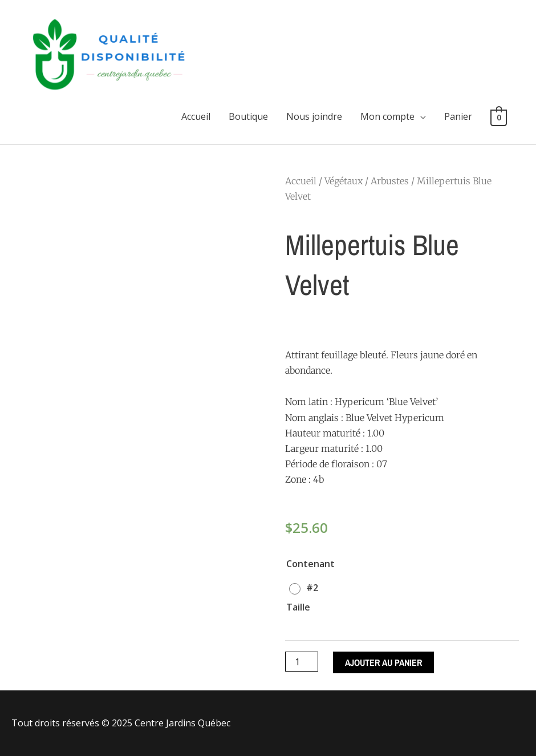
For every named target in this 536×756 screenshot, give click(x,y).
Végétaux (344, 181)
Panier (458, 116)
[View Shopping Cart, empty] (499, 117)
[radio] (306, 588)
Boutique (248, 116)
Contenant (310, 564)
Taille (298, 607)
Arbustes (390, 181)
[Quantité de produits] (302, 662)
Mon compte (387, 116)
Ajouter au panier (383, 662)
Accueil (196, 116)
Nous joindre (314, 116)
